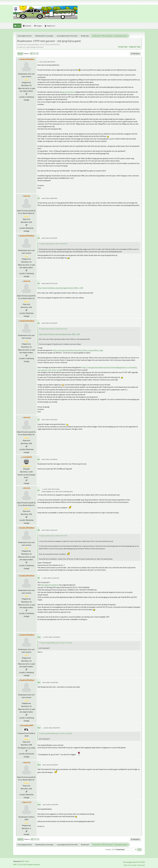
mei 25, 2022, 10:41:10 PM (49, 238)
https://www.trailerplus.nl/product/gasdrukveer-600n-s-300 (60, 288)
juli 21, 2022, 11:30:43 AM (50, 682)
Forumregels (132, 865)
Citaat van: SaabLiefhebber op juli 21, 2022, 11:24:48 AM (56, 733)
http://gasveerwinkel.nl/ (50, 585)
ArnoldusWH (27, 725)
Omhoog (20, 839)
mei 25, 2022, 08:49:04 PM (47, 62)
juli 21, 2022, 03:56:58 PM (50, 765)
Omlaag (20, 54)
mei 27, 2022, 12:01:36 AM (49, 420)
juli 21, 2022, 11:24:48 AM (52, 637)
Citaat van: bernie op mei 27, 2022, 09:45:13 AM (54, 536)
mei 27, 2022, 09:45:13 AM (52, 489)
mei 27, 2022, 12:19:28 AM (49, 459)
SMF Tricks (25, 861)
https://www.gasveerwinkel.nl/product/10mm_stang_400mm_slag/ (78, 350)
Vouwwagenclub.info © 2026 (134, 862)
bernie (27, 196)
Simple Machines (34, 864)
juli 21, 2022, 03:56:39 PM (52, 728)
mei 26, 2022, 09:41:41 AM (49, 283)
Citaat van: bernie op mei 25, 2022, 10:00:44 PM (54, 244)
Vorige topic (123, 47)
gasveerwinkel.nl (68, 92)
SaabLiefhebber (27, 59)
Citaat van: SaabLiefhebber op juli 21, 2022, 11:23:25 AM (56, 643)
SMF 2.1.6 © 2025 (20, 864)
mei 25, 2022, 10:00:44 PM (49, 198)
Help (125, 865)
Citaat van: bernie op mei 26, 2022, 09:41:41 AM (54, 329)
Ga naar (108, 849)
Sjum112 (27, 802)
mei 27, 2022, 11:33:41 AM (49, 530)
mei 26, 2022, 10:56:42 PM (49, 323)
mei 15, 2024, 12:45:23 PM (50, 805)
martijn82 (27, 457)
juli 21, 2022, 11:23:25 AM (51, 578)
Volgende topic (135, 47)
